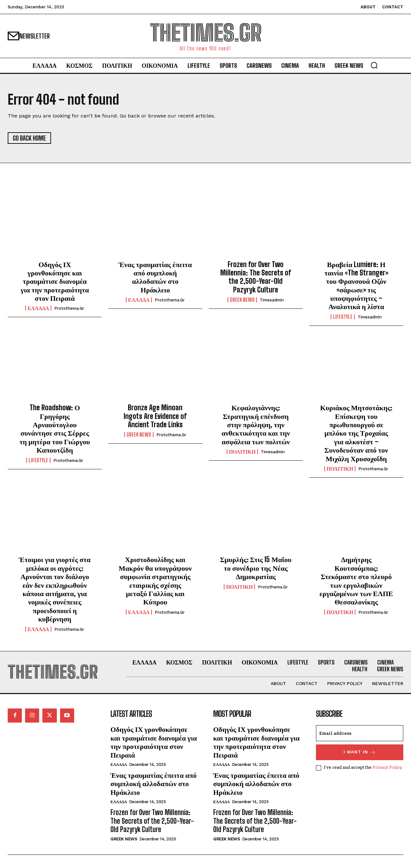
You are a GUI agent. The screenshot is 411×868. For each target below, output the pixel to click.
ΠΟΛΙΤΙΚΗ (242, 452)
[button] (374, 65)
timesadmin (272, 300)
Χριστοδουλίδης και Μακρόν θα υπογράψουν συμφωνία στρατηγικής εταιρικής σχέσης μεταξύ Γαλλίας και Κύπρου (155, 581)
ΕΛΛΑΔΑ (38, 308)
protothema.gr (69, 309)
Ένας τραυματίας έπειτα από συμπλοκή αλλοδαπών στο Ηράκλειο (155, 277)
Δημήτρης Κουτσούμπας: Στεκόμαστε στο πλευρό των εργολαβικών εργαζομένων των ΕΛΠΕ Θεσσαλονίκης (356, 581)
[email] (360, 733)
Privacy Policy (387, 768)
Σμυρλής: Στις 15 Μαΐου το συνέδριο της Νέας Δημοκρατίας (256, 568)
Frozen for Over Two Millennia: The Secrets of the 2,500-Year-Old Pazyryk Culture (256, 277)
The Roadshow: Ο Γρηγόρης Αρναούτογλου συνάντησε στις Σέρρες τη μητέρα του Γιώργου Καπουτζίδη (55, 429)
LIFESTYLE (343, 317)
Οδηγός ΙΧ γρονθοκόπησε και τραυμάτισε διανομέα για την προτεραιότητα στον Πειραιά (55, 281)
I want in (360, 753)
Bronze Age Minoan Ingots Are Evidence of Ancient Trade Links (155, 416)
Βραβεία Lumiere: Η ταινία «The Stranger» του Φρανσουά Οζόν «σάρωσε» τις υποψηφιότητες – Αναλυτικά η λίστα (356, 286)
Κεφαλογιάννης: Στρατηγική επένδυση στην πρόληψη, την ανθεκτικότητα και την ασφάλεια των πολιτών (256, 425)
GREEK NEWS (242, 300)
